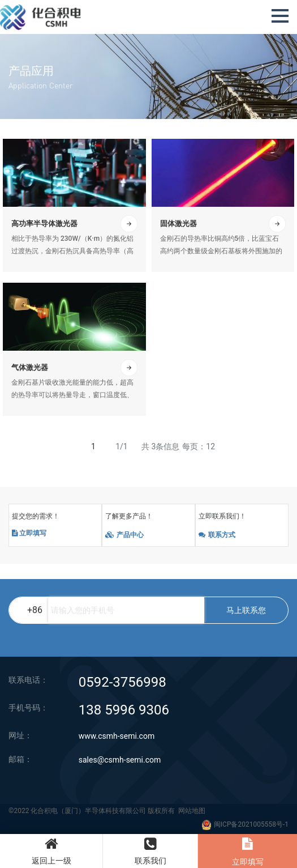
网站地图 (192, 811)
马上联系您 (246, 610)
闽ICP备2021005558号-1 (251, 824)
